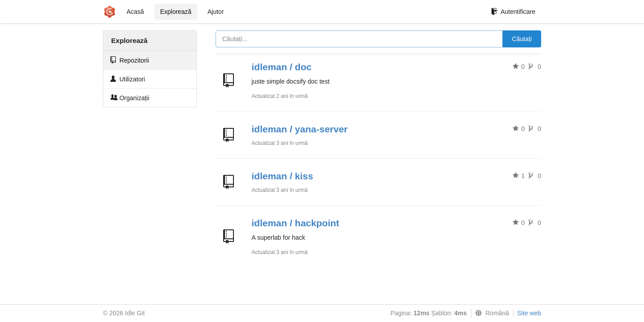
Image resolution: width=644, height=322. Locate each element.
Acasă (135, 12)
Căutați (522, 39)
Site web (529, 313)
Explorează (176, 12)
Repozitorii (130, 60)
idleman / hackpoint (296, 223)
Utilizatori (128, 79)
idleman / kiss (283, 176)
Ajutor (216, 12)
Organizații (130, 98)
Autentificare (513, 12)
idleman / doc (282, 67)
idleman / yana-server (300, 129)
